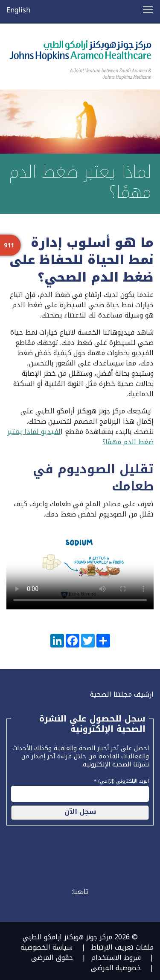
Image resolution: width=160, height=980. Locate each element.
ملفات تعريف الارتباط (122, 947)
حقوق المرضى (52, 958)
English (18, 10)
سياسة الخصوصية (47, 947)
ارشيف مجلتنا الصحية (122, 694)
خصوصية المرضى (116, 968)
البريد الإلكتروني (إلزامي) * (121, 780)
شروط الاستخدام (116, 958)
